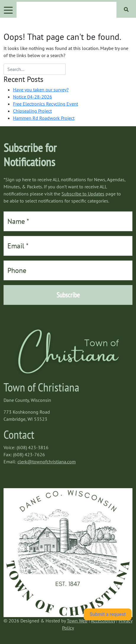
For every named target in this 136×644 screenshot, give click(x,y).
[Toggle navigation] (8, 10)
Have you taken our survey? (41, 90)
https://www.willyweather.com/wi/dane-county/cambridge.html (33, 485)
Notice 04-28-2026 (33, 97)
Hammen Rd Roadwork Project (44, 118)
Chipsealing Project (32, 111)
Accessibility (103, 621)
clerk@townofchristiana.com (47, 462)
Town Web (77, 621)
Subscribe (68, 295)
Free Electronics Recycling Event (46, 104)
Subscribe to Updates (83, 194)
